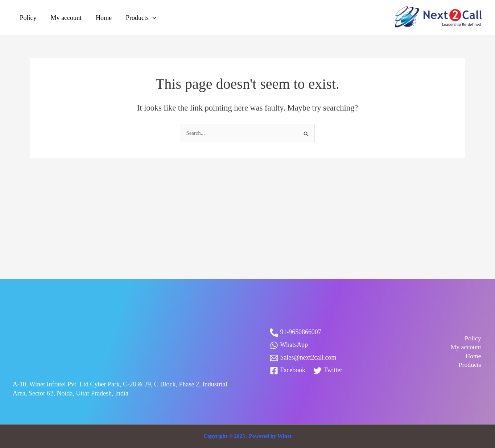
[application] (149, 18)
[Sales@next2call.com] (303, 358)
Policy (28, 18)
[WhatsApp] (289, 345)
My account (64, 18)
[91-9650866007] (296, 333)
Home (101, 18)
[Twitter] (328, 371)
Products (137, 18)
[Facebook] (288, 371)
